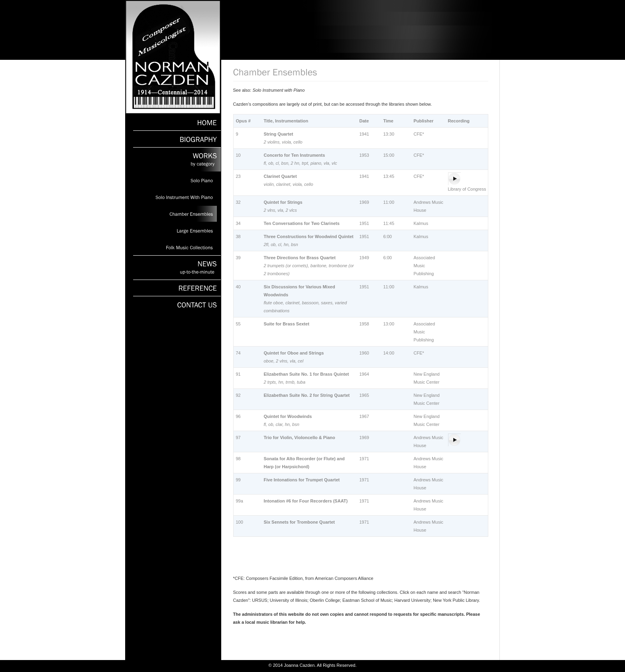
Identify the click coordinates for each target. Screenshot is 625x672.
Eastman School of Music (367, 600)
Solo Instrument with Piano (278, 90)
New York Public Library (456, 600)
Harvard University (412, 600)
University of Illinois (289, 600)
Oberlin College (325, 600)
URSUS (260, 600)
